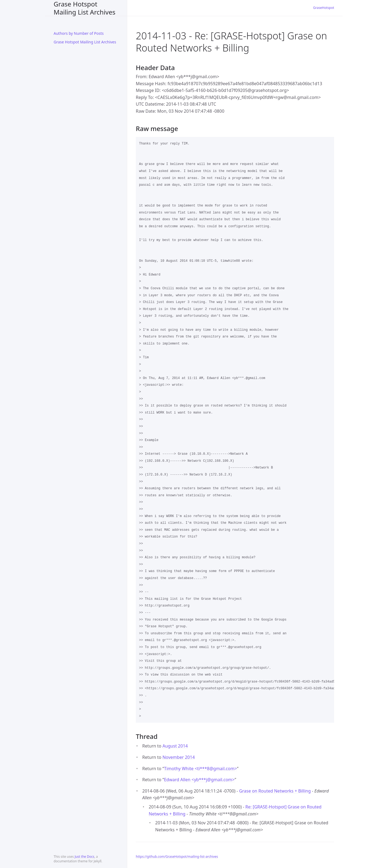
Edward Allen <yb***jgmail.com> (199, 780)
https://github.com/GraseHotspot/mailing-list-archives (177, 857)
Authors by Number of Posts (79, 33)
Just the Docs (84, 857)
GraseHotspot (324, 8)
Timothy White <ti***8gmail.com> (200, 769)
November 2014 (179, 757)
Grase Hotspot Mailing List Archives (84, 8)
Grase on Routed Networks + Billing (275, 791)
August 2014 (175, 746)
